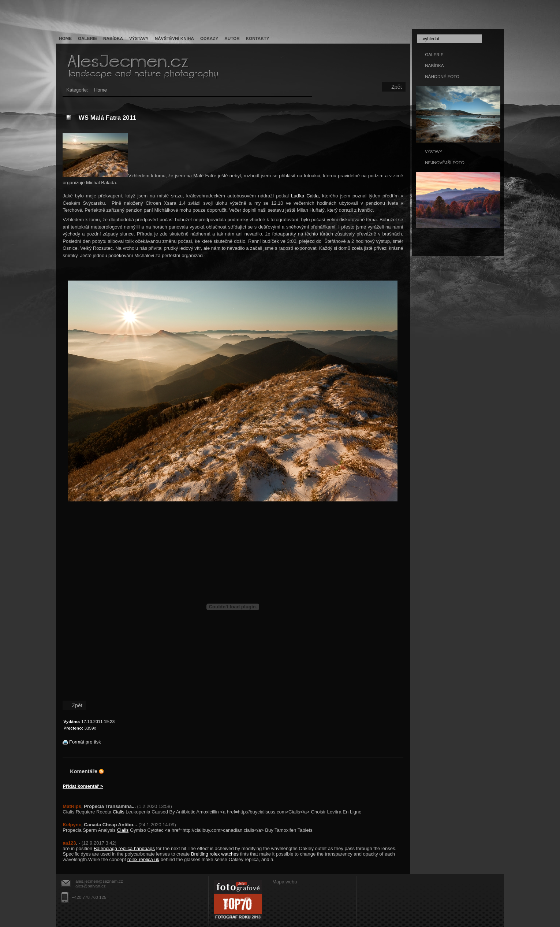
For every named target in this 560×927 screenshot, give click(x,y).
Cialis (119, 812)
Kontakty (258, 38)
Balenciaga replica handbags (124, 848)
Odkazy (209, 38)
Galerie (87, 38)
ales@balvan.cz (91, 886)
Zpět (397, 87)
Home (65, 38)
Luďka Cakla (305, 196)
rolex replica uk (143, 859)
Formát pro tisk (82, 742)
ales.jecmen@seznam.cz (99, 881)
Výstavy (139, 38)
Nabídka (113, 38)
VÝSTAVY (434, 152)
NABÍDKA (434, 65)
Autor (232, 38)
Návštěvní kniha (174, 38)
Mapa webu (285, 882)
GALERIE (434, 54)
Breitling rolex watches (215, 854)
